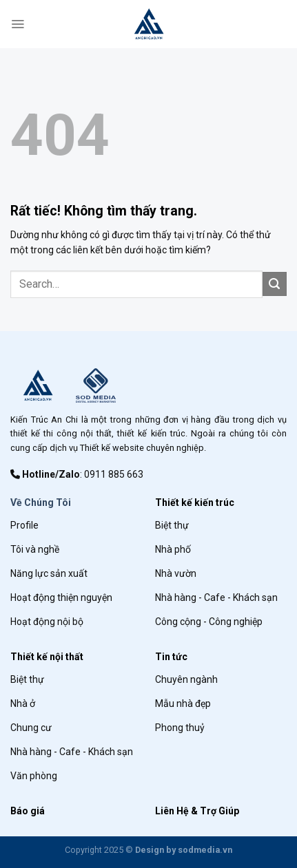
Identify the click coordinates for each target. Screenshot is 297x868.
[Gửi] (275, 284)
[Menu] (18, 24)
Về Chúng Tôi (41, 502)
